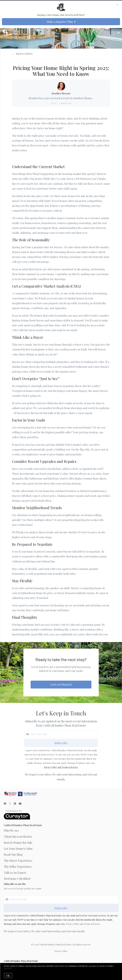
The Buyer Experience (18, 860)
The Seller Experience (18, 867)
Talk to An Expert (15, 873)
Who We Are (11, 830)
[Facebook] (5, 804)
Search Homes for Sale (18, 843)
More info (8, 968)
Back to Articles (24, 54)
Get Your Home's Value (18, 849)
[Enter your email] (64, 734)
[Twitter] (10, 804)
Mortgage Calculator (17, 878)
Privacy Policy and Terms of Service (61, 767)
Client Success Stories (18, 836)
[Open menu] (118, 33)
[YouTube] (20, 804)
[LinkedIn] (15, 804)
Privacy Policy (61, 951)
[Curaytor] (17, 819)
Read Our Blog (13, 854)
